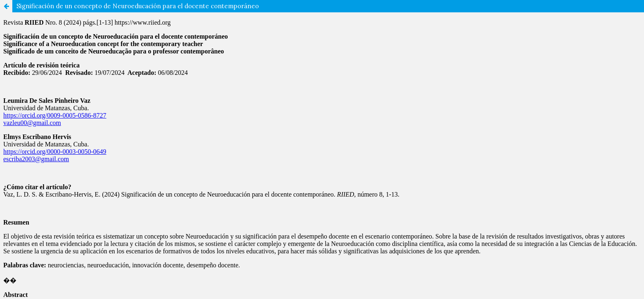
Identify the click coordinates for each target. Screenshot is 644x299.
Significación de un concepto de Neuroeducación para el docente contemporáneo (138, 6)
